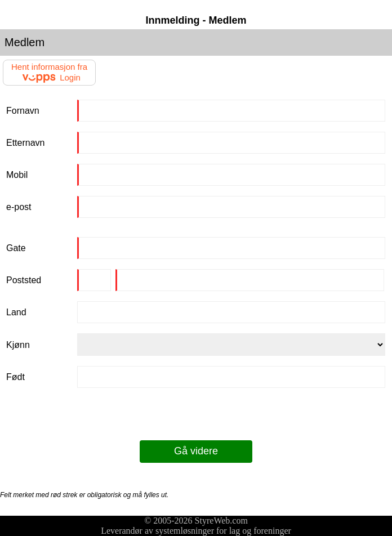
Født (15, 377)
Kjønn (18, 345)
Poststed (24, 280)
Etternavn (25, 143)
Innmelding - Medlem (196, 20)
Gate (16, 248)
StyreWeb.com (221, 521)
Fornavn (23, 111)
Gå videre (196, 451)
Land (16, 312)
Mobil (17, 175)
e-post (19, 207)
